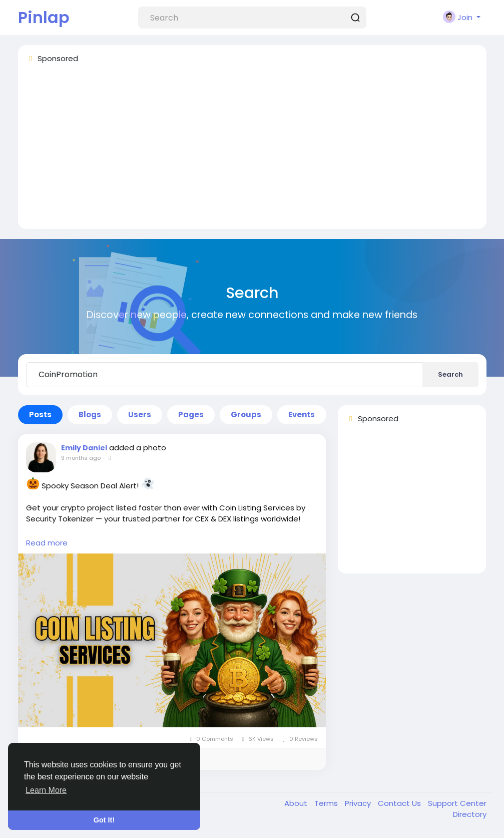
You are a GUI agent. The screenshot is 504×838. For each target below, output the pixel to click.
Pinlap (44, 17)
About (297, 803)
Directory (470, 814)
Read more (47, 543)
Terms (327, 803)
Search (450, 374)
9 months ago (81, 458)
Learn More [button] (46, 790)
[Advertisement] (252, 151)
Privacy (359, 803)
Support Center (457, 803)
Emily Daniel (84, 448)
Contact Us (400, 803)
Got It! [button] (104, 820)
